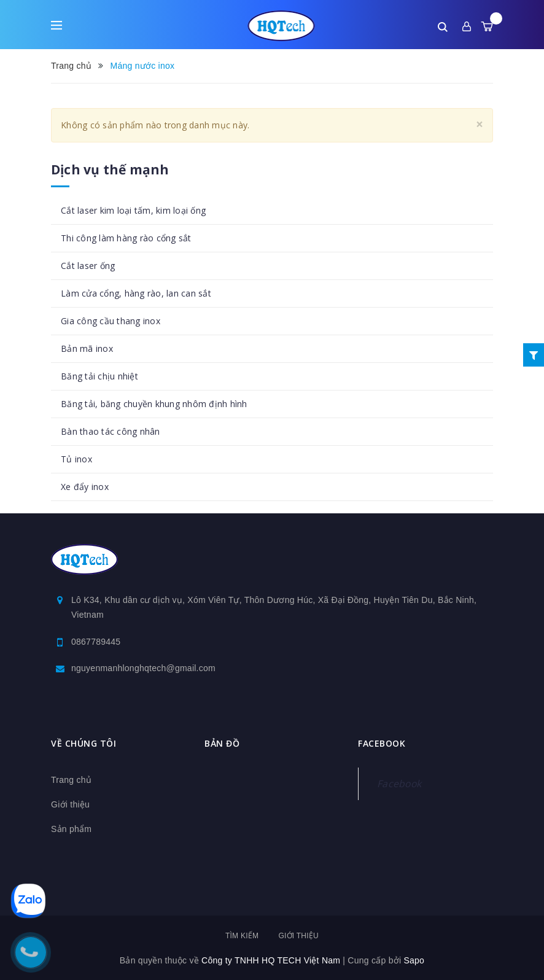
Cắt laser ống (88, 266)
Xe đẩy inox (85, 487)
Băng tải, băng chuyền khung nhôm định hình (154, 404)
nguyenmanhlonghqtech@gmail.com (143, 668)
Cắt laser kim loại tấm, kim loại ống (133, 210)
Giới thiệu (70, 804)
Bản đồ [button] (222, 743)
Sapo (414, 960)
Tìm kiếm (242, 936)
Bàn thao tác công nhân (111, 431)
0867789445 (96, 642)
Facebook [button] (382, 743)
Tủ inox (76, 459)
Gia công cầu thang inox (111, 321)
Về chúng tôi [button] (84, 743)
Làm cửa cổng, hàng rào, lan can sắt (136, 293)
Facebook (399, 784)
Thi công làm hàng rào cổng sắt (126, 238)
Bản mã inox (87, 348)
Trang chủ (71, 780)
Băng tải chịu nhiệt (99, 376)
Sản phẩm (71, 829)
